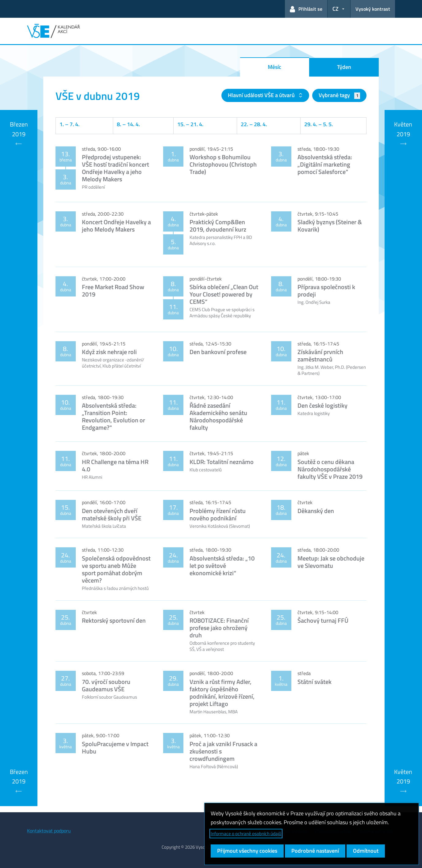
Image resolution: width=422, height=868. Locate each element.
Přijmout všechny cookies (247, 851)
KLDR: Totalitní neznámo (222, 462)
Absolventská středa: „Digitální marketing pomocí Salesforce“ (325, 164)
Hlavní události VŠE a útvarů (262, 95)
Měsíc (274, 67)
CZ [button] (336, 9)
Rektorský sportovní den (114, 620)
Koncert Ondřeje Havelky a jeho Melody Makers (116, 226)
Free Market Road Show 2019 (113, 291)
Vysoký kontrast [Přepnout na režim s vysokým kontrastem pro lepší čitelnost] (373, 9)
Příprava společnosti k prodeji (326, 291)
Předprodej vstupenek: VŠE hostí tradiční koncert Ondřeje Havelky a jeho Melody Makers (115, 168)
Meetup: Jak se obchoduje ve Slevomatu (331, 562)
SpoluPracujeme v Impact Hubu (115, 747)
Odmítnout (366, 851)
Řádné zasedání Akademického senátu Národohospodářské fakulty (218, 416)
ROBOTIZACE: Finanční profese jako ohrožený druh (219, 628)
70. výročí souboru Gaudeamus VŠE (106, 685)
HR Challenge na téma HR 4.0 (115, 465)
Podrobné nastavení (315, 851)
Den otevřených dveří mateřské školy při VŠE (112, 514)
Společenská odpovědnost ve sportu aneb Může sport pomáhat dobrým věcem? (116, 569)
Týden (344, 67)
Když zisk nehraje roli (109, 352)
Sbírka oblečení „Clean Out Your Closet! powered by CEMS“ (224, 294)
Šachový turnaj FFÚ (323, 620)
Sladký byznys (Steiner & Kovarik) (330, 226)
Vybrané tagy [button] (339, 95)
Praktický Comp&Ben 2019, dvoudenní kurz (218, 226)
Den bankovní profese (218, 352)
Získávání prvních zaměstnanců (320, 355)
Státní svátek (315, 682)
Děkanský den (316, 511)
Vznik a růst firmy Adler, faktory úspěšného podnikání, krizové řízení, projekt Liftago (222, 693)
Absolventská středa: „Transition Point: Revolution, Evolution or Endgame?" (113, 416)
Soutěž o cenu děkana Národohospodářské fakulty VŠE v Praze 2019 (330, 469)
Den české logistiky (322, 405)
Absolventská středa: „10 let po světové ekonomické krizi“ (222, 566)
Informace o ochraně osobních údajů (246, 834)
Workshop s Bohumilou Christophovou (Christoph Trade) (223, 164)
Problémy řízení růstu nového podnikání (218, 514)
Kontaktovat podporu (49, 831)
